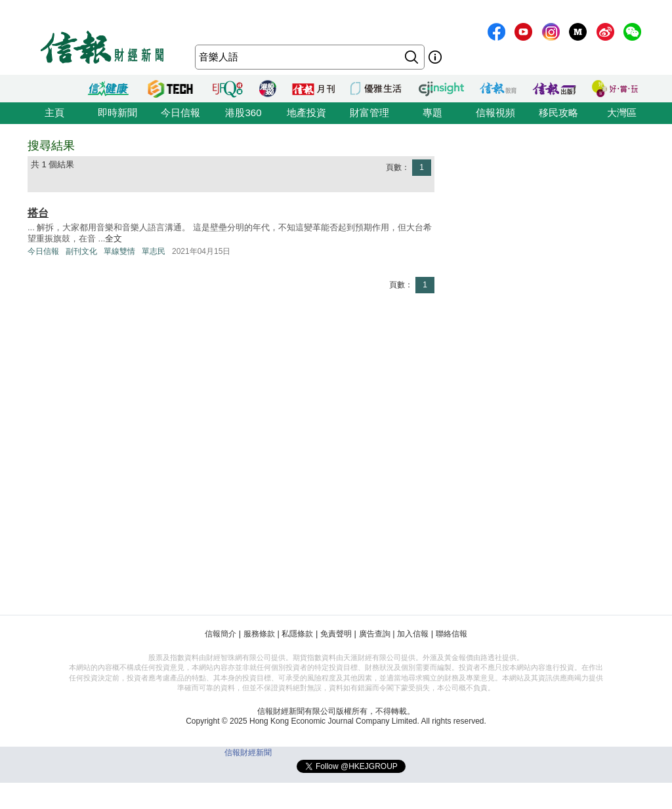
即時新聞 (117, 113)
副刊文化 (81, 251)
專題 (432, 113)
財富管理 (369, 113)
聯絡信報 (451, 634)
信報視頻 (495, 113)
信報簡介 (220, 634)
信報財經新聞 (248, 753)
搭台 (38, 213)
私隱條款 (297, 634)
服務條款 (259, 634)
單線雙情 (119, 251)
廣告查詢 (375, 634)
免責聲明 (336, 634)
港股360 (243, 113)
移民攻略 (558, 113)
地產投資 (306, 113)
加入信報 (413, 634)
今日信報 (180, 113)
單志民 (154, 251)
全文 (114, 239)
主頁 (54, 113)
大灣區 (622, 113)
